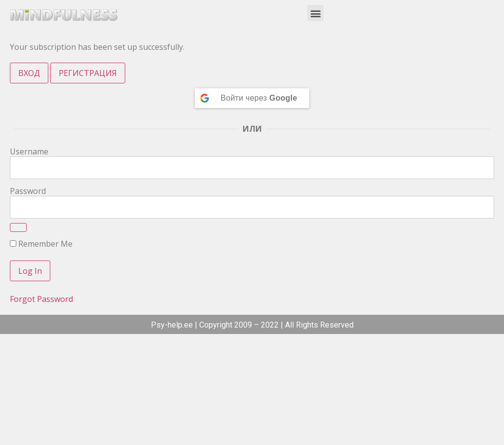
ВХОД (29, 73)
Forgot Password (41, 299)
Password (28, 191)
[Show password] (18, 227)
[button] (315, 13)
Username (29, 151)
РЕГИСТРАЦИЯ (88, 73)
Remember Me (41, 244)
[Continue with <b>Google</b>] (252, 98)
